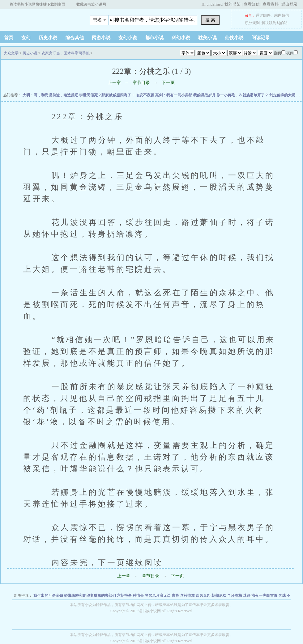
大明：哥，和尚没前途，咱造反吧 (51, 95)
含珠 (282, 596)
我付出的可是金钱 (49, 596)
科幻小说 (181, 38)
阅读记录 (261, 38)
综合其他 (75, 38)
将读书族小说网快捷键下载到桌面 (37, 4)
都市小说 (154, 38)
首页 (9, 38)
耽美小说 (207, 38)
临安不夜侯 (145, 95)
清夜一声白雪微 (265, 596)
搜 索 (210, 20)
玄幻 (26, 38)
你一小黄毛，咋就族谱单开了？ (243, 95)
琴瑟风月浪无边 (158, 596)
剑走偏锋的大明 (283, 95)
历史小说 (48, 38)
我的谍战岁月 (205, 95)
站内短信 (282, 15)
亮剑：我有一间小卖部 (174, 95)
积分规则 (252, 23)
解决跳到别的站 (275, 23)
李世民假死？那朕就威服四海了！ (107, 95)
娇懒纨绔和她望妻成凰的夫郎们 (90, 596)
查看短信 (252, 4)
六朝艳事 (125, 596)
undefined (215, 4)
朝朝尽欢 (219, 596)
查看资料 (271, 4)
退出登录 (289, 4)
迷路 (247, 596)
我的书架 (233, 4)
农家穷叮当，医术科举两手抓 (66, 53)
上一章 (114, 83)
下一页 (168, 83)
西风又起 (204, 596)
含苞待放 (188, 596)
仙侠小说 (234, 38)
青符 (176, 596)
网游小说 (101, 38)
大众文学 (39, 18)
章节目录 (141, 83)
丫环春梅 (235, 596)
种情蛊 (139, 596)
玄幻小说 (128, 38)
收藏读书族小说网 (91, 4)
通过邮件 (263, 15)
